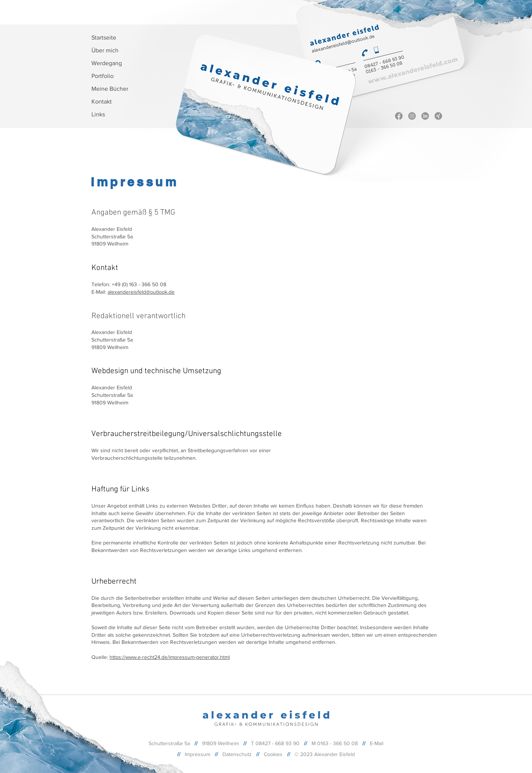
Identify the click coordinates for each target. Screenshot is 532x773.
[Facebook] (399, 116)
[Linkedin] (425, 116)
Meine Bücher (110, 89)
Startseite (104, 37)
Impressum (198, 754)
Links (98, 114)
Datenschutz (237, 754)
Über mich (105, 50)
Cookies (273, 754)
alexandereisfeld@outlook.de (141, 292)
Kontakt (102, 101)
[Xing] (438, 116)
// (216, 754)
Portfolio (103, 76)
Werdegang (107, 63)
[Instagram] (412, 116)
